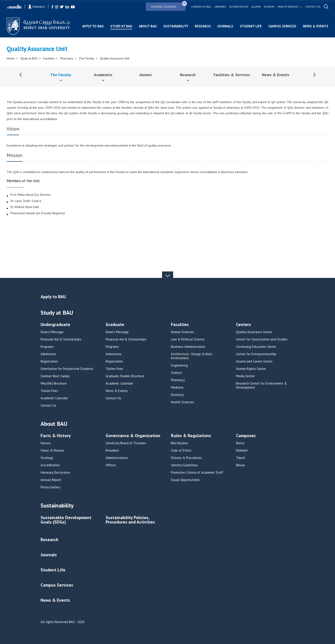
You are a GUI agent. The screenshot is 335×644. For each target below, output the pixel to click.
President (112, 450)
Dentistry (178, 395)
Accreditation (239, 7)
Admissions (48, 354)
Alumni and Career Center (254, 361)
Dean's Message (52, 332)
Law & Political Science (188, 339)
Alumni (256, 7)
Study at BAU (121, 26)
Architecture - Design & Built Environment (192, 356)
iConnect (37, 7)
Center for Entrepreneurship (256, 354)
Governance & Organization (133, 436)
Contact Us (48, 406)
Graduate (115, 325)
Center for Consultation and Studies (262, 339)
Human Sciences (183, 332)
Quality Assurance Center (254, 332)
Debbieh (242, 450)
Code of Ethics (181, 450)
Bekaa (240, 465)
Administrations (117, 458)
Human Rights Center (251, 369)
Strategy (47, 458)
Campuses (246, 436)
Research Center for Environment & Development (261, 385)
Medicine (177, 387)
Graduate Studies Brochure (125, 376)
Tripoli (240, 458)
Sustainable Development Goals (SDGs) (66, 520)
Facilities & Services (232, 75)
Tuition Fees (49, 391)
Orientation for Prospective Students (67, 369)
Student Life (251, 26)
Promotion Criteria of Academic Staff (197, 473)
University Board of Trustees (126, 443)
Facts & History (56, 436)
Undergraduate (55, 325)
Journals (225, 26)
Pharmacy (67, 58)
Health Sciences (183, 402)
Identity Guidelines (184, 465)
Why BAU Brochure (54, 383)
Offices (111, 465)
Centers (244, 325)
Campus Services (282, 26)
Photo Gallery (50, 487)
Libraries (220, 7)
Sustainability (176, 26)
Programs (47, 347)
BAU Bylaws (179, 443)
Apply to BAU (93, 26)
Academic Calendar (168, 5)
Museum (269, 7)
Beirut (240, 443)
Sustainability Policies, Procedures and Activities (130, 520)
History (46, 443)
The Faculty (86, 58)
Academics (103, 75)
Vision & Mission (52, 450)
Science (176, 373)
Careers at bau (201, 7)
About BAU (148, 26)
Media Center (245, 376)
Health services (288, 7)
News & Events (316, 26)
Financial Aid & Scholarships (61, 339)
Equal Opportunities (185, 480)
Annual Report (51, 480)
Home (11, 58)
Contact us (313, 7)
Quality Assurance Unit (115, 58)
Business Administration (188, 347)
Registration (49, 361)
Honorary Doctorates (55, 473)
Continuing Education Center (256, 347)
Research (203, 26)
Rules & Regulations (191, 436)
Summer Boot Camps (55, 376)
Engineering (179, 365)
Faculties (49, 58)
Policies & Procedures (186, 458)
